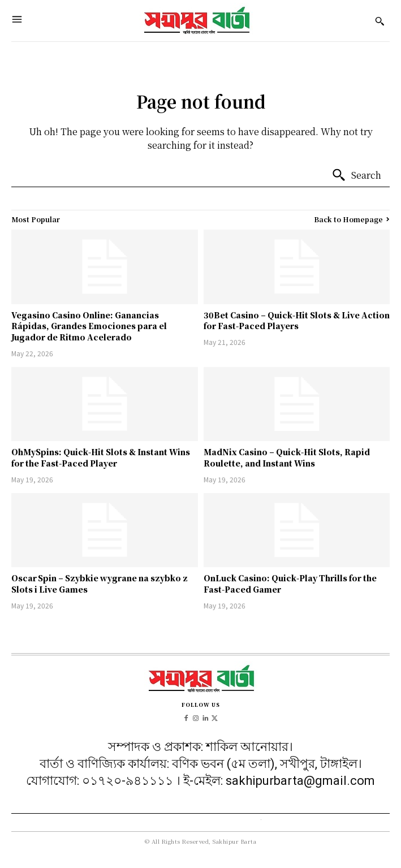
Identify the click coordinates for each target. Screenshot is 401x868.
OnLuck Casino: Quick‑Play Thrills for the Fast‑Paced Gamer (290, 584)
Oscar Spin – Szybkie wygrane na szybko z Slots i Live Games (100, 584)
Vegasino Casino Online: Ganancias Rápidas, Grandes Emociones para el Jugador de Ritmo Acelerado (89, 326)
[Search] (356, 175)
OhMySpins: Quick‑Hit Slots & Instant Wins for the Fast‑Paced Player (101, 457)
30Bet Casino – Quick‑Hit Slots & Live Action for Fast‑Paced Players (297, 321)
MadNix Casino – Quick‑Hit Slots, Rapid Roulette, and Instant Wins (287, 457)
